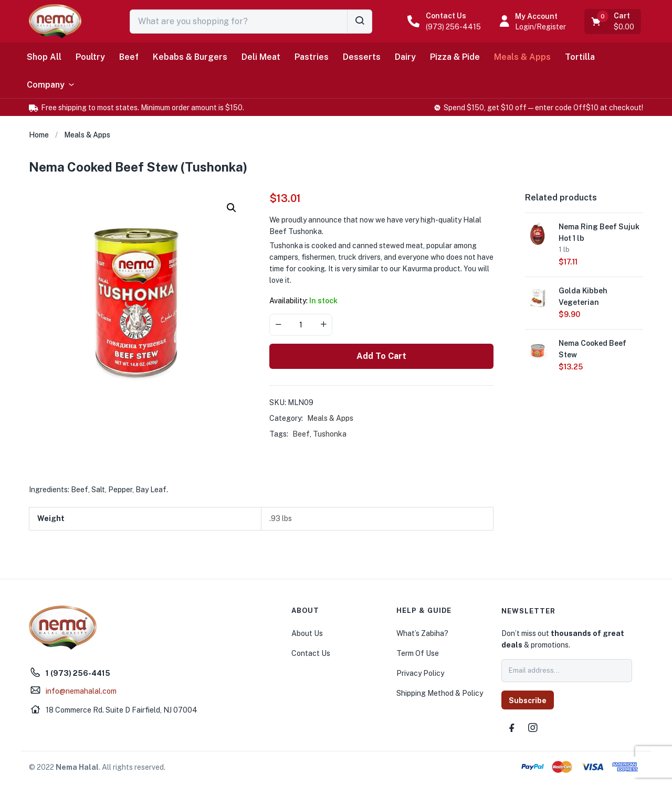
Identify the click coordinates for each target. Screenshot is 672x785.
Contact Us (446, 16)
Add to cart (381, 356)
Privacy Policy (420, 673)
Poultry (90, 57)
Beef (129, 57)
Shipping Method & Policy (440, 693)
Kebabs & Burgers (190, 57)
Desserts (362, 57)
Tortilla (580, 57)
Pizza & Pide (455, 57)
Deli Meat (261, 57)
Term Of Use (418, 653)
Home (39, 135)
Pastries (312, 57)
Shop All (44, 57)
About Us (307, 633)
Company (51, 85)
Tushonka (330, 434)
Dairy (405, 57)
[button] (613, 22)
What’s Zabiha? (422, 633)
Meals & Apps (522, 57)
